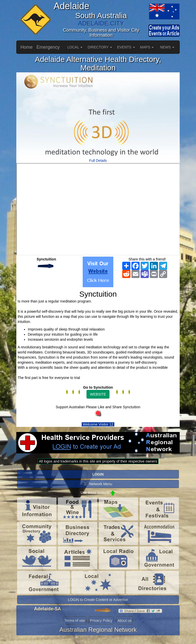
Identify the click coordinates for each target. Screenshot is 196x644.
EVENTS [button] (126, 47)
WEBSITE (98, 394)
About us (124, 621)
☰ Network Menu (98, 484)
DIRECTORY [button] (100, 47)
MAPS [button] (147, 47)
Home (27, 47)
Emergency (48, 47)
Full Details (98, 161)
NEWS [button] (167, 47)
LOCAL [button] (75, 47)
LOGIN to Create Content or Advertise (98, 600)
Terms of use (75, 621)
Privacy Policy (101, 621)
